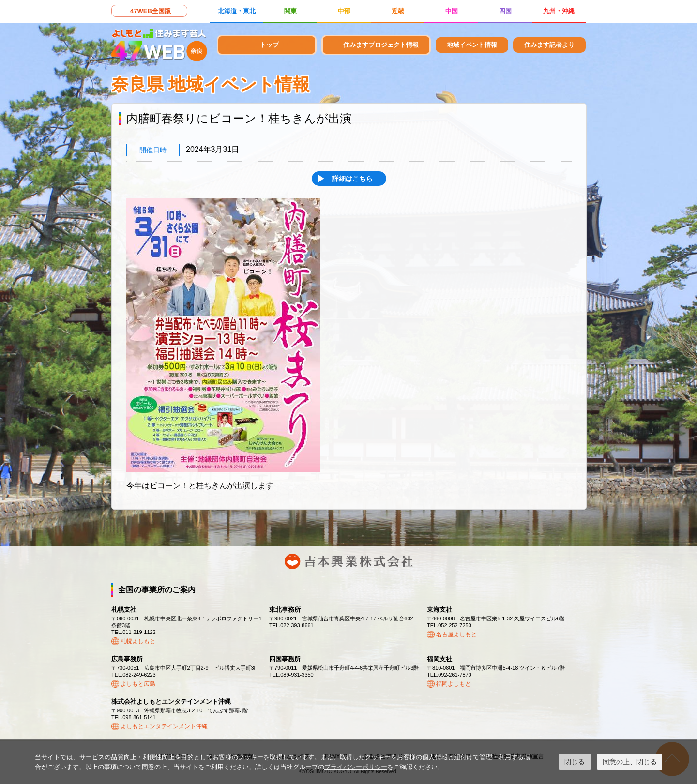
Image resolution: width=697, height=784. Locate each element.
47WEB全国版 (151, 11)
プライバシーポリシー (356, 767)
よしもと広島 (138, 684)
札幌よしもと (138, 641)
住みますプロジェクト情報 (381, 45)
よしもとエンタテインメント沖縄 (164, 726)
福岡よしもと (454, 684)
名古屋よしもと (456, 634)
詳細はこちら (352, 179)
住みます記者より (549, 45)
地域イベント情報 (472, 45)
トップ (269, 45)
